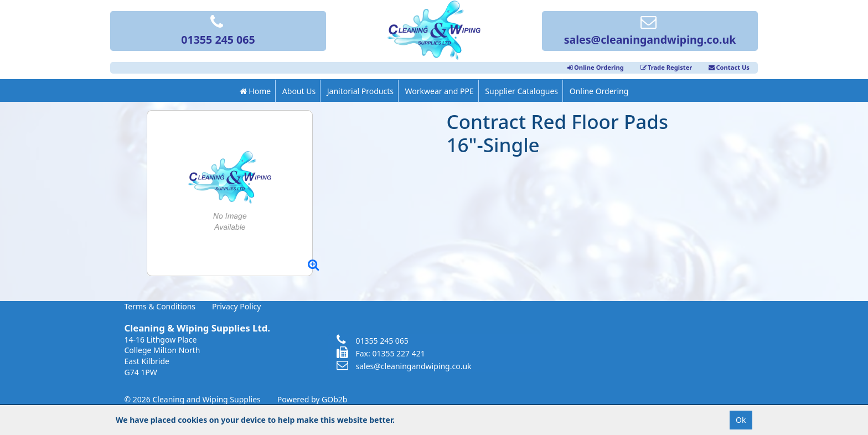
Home (255, 91)
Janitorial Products (360, 91)
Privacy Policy (236, 306)
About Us (299, 91)
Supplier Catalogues (521, 91)
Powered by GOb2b (312, 399)
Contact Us (729, 67)
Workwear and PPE (440, 91)
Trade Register (666, 67)
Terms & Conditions (160, 306)
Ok (741, 420)
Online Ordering (596, 67)
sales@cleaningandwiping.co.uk (650, 32)
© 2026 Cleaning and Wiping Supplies (193, 399)
